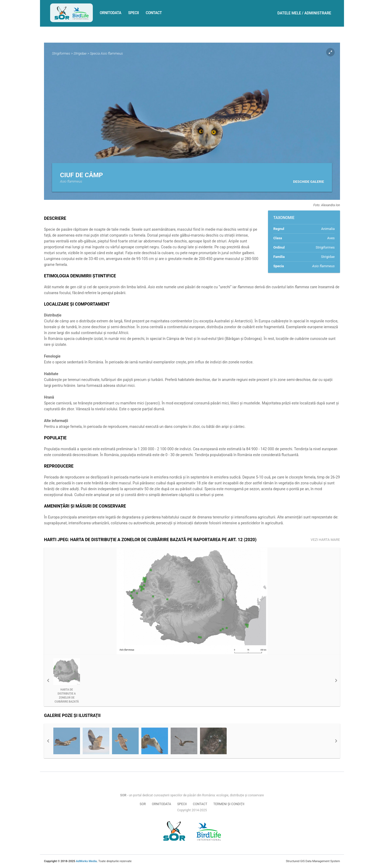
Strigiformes (61, 53)
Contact (154, 13)
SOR (143, 804)
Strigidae (80, 53)
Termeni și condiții (229, 804)
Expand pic (330, 52)
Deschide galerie (309, 182)
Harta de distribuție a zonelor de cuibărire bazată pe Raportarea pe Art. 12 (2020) (67, 696)
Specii (134, 13)
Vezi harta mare (325, 540)
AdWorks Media (86, 861)
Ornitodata (111, 13)
